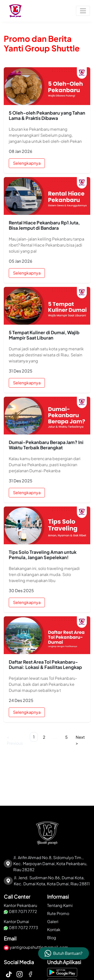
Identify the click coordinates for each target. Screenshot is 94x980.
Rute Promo (58, 913)
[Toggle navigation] (83, 11)
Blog (52, 938)
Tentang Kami (60, 905)
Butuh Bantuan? (68, 953)
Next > (80, 740)
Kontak (54, 930)
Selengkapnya (27, 163)
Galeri (53, 921)
